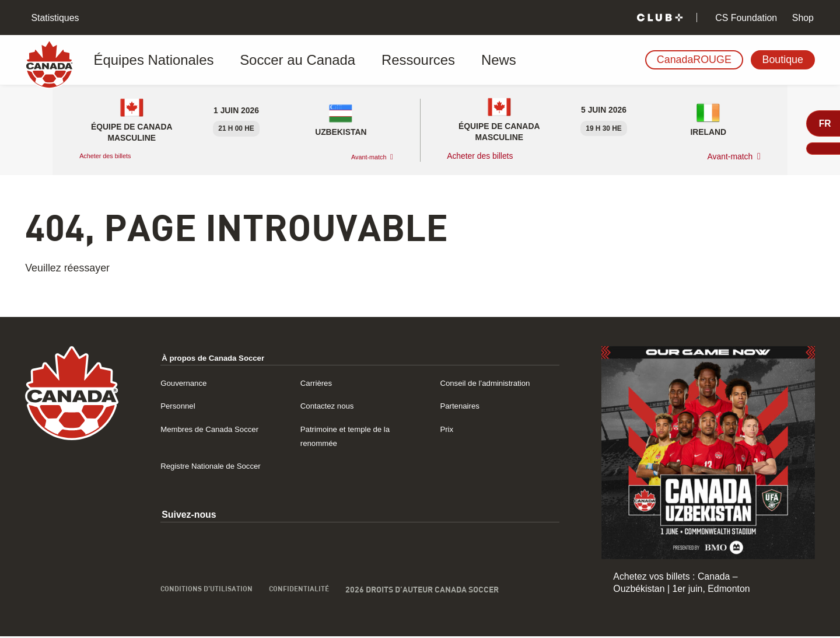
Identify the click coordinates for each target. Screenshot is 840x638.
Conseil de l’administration (494, 383)
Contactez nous (332, 405)
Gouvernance (188, 383)
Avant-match (363, 156)
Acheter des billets (113, 156)
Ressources (359, 60)
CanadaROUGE (694, 60)
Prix (448, 429)
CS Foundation (745, 18)
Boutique (783, 60)
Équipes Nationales (150, 60)
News (423, 60)
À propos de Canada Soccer (223, 358)
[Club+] (660, 18)
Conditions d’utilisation (212, 604)
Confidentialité (314, 604)
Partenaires (463, 405)
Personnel (181, 405)
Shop (801, 18)
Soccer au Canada (263, 60)
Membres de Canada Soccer (219, 429)
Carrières (319, 383)
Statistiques (54, 18)
